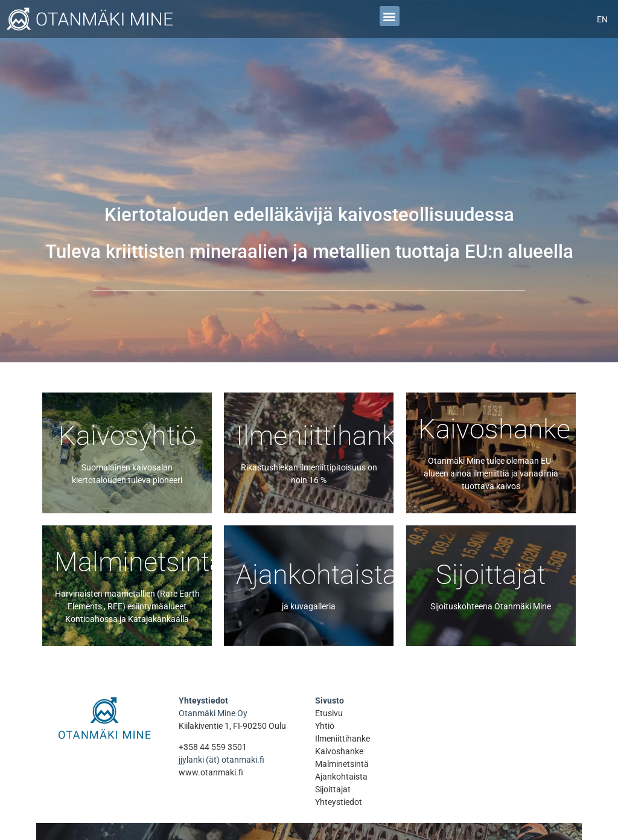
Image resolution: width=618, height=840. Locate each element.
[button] (390, 16)
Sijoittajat (333, 789)
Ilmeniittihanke (342, 739)
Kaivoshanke (339, 751)
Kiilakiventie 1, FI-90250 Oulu (232, 726)
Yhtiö (325, 726)
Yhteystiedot (339, 802)
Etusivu (329, 713)
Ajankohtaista (341, 777)
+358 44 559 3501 (213, 747)
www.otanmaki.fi (211, 772)
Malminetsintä (342, 764)
